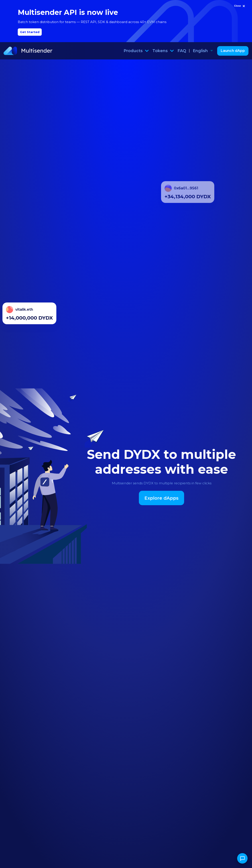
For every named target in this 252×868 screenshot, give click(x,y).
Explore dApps (161, 498)
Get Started (30, 32)
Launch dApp (233, 51)
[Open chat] (242, 858)
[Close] (240, 6)
